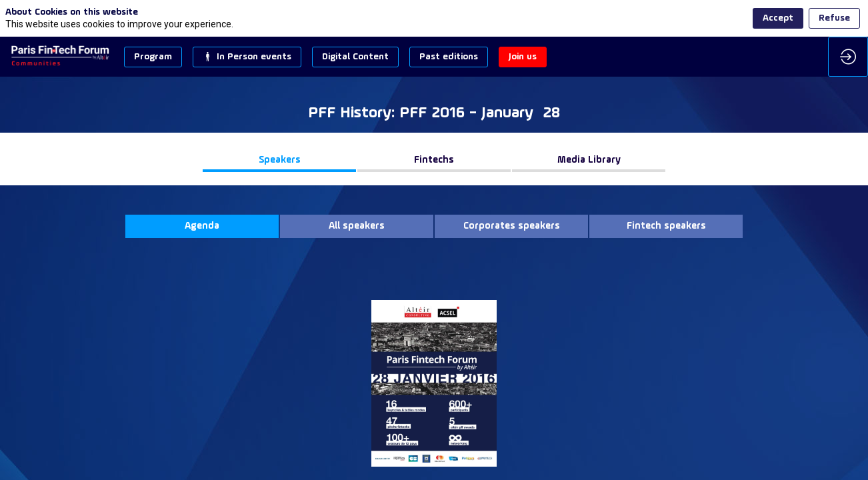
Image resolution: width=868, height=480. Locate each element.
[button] (153, 57)
